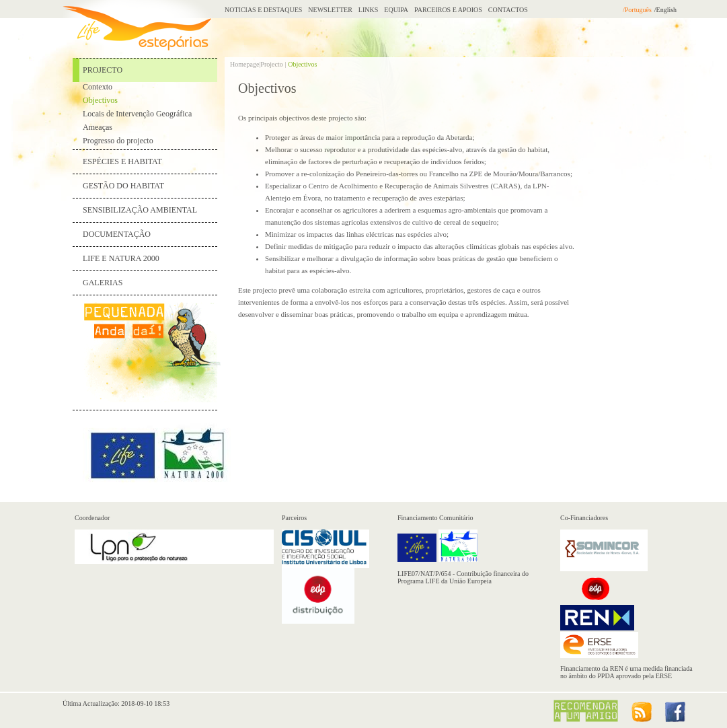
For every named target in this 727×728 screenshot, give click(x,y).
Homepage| (245, 64)
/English (665, 10)
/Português (637, 10)
